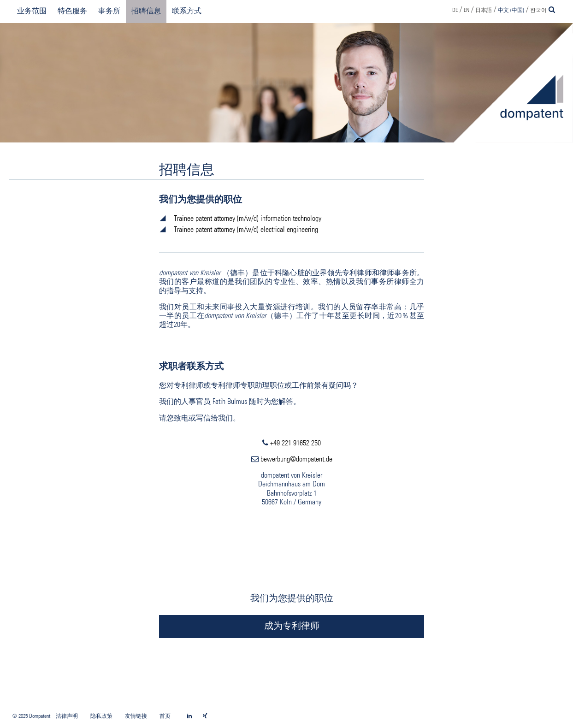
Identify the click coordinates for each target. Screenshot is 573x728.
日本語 (484, 11)
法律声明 (67, 716)
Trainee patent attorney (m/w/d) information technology (248, 219)
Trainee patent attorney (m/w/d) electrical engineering (246, 230)
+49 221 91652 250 (295, 443)
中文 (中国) (511, 11)
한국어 (538, 11)
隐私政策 (101, 716)
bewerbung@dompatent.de (296, 459)
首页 (165, 716)
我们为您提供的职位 (292, 599)
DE (455, 11)
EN (467, 11)
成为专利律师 (292, 627)
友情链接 (136, 716)
